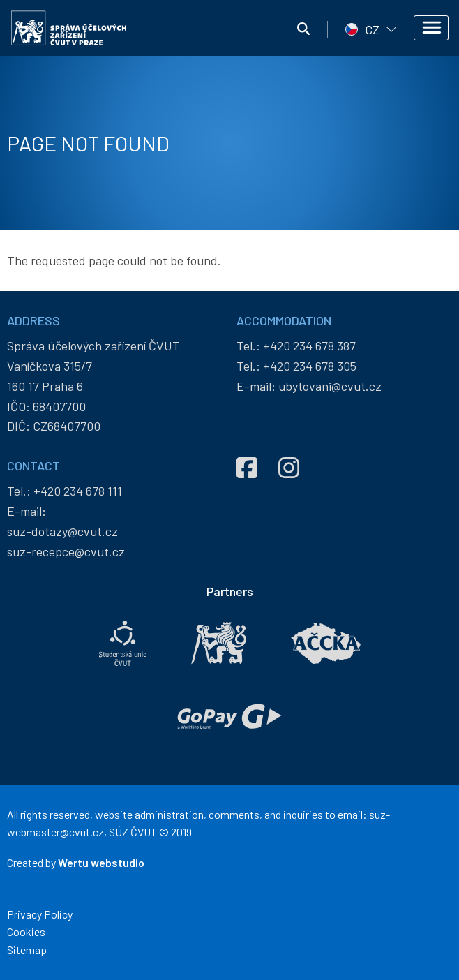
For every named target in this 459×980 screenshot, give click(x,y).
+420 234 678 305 (310, 366)
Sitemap (27, 950)
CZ (372, 29)
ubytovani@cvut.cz (330, 386)
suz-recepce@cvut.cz (66, 551)
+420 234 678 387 (309, 346)
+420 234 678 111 (78, 491)
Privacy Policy (40, 914)
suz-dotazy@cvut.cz (62, 531)
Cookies (26, 931)
